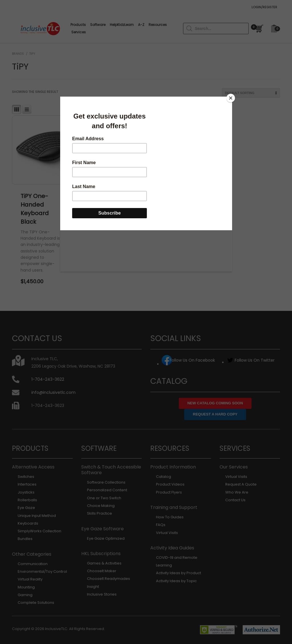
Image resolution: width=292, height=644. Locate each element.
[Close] (231, 98)
